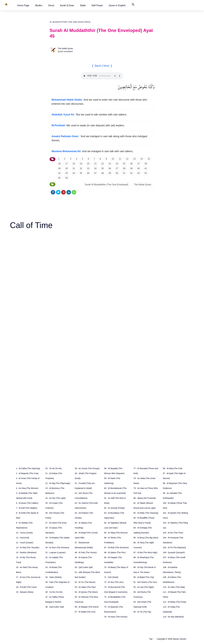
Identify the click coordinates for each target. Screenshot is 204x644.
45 (81, 173)
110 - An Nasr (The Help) (174, 587)
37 (117, 168)
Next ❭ (108, 66)
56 (67, 178)
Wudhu (39, 5)
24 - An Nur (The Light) (55, 498)
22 (103, 164)
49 (110, 173)
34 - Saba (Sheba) (53, 577)
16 (59, 164)
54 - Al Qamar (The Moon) (86, 592)
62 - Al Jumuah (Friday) (114, 508)
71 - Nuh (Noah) (111, 577)
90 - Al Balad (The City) (144, 577)
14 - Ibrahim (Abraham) (26, 552)
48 (103, 173)
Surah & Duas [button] (67, 5)
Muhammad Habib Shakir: (67, 100)
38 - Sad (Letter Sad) (55, 607)
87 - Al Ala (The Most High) (145, 552)
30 (67, 168)
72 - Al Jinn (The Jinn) (114, 582)
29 (59, 168)
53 (139, 173)
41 (146, 168)
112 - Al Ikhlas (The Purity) (175, 602)
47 (95, 173)
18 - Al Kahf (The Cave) (26, 587)
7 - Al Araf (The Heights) (27, 508)
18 (74, 164)
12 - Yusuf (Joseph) (25, 543)
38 (124, 168)
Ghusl (51, 5)
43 (67, 173)
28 (146, 164)
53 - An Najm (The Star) (85, 587)
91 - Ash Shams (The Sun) (145, 582)
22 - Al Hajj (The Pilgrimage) (58, 483)
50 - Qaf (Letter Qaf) (84, 567)
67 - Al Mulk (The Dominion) (116, 548)
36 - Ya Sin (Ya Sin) (54, 592)
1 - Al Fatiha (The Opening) (28, 468)
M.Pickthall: (59, 125)
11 (120, 159)
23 (110, 164)
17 (67, 164)
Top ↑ (152, 639)
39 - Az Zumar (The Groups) (87, 468)
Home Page (23, 5)
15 (149, 159)
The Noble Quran (65, 48)
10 (113, 159)
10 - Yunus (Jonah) (24, 533)
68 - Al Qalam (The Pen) (115, 552)
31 (74, 168)
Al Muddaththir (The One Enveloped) (70, 22)
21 (95, 164)
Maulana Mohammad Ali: (66, 151)
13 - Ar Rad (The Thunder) (28, 548)
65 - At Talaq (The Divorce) (116, 533)
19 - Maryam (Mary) (25, 592)
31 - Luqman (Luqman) (55, 552)
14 (142, 159)
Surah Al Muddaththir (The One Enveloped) (106, 185)
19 (81, 164)
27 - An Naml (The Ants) (56, 523)
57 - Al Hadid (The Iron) (85, 612)
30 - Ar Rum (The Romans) (57, 548)
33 (88, 168)
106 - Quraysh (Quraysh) (174, 552)
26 (131, 164)
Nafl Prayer (97, 5)
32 (81, 168)
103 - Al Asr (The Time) (173, 533)
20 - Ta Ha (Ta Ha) (53, 468)
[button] (23, 5)
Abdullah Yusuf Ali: (63, 115)
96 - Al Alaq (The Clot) (173, 468)
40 (139, 168)
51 (124, 173)
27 (139, 164)
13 (134, 159)
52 (131, 173)
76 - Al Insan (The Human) (116, 617)
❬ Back (96, 66)
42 (59, 173)
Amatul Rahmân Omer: (65, 136)
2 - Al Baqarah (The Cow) (27, 473)
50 (117, 173)
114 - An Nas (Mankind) (173, 617)
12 (127, 159)
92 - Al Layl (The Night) (144, 587)
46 (88, 173)
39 (131, 168)
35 (103, 168)
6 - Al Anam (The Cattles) (27, 503)
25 (124, 164)
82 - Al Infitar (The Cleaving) (146, 513)
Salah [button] (83, 5)
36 (110, 168)
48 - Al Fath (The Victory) (86, 552)
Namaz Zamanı (179, 639)
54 (146, 173)
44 (74, 173)
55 (59, 178)
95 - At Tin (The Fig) (142, 612)
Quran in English (117, 5)
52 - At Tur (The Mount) (85, 582)
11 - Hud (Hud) (23, 538)
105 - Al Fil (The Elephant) (174, 548)
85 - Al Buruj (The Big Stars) (146, 538)
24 (117, 164)
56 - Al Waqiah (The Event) (87, 607)
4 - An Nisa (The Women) (27, 488)
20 (88, 164)
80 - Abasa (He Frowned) (144, 498)
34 (95, 168)
